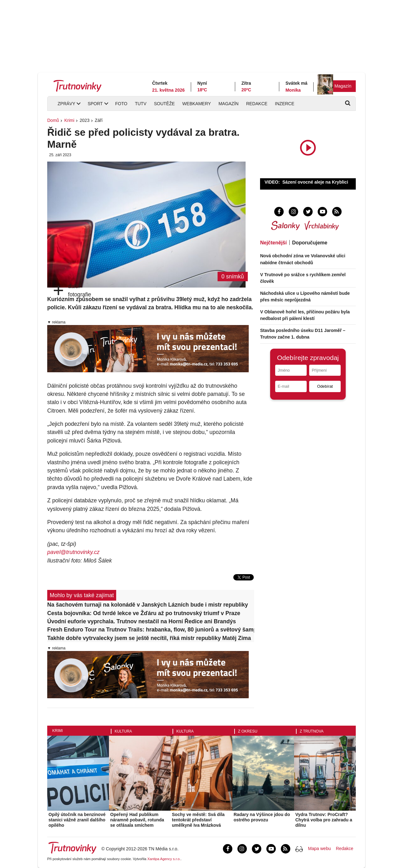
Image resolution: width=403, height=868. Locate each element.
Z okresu (248, 731)
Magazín (343, 86)
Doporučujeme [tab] (310, 243)
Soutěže (164, 104)
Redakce (257, 104)
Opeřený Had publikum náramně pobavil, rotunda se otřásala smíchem (137, 820)
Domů (53, 120)
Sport (95, 104)
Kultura (123, 731)
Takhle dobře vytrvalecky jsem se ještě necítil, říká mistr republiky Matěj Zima (149, 638)
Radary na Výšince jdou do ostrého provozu (262, 817)
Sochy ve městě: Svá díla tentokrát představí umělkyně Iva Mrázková (198, 820)
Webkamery (197, 104)
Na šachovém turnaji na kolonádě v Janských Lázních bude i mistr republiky (148, 605)
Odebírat (325, 386)
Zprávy (66, 104)
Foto (121, 104)
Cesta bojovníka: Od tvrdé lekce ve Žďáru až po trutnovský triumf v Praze (144, 613)
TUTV (141, 104)
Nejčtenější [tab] (273, 243)
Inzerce (284, 104)
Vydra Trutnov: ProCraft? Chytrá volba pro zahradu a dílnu (324, 820)
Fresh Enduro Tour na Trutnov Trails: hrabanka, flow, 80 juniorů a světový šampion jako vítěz (151, 630)
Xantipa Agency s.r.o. (164, 859)
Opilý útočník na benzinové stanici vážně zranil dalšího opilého (77, 820)
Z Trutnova (312, 731)
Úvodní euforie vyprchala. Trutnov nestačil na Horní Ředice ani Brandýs (142, 621)
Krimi (69, 120)
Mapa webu (319, 848)
